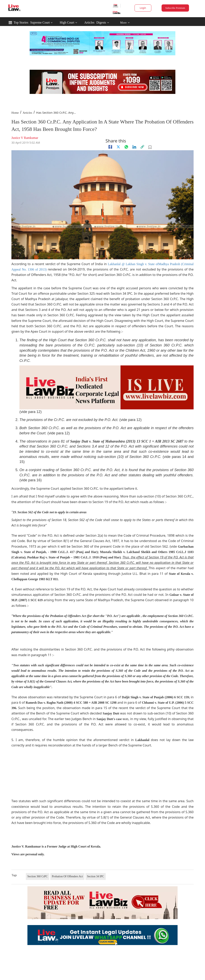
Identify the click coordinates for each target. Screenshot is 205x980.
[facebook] (110, 147)
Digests (101, 22)
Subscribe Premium (175, 8)
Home (15, 113)
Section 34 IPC (96, 876)
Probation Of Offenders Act (67, 876)
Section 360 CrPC (38, 876)
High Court (67, 22)
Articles (89, 22)
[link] (142, 147)
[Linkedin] (134, 147)
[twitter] (118, 147)
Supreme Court (40, 22)
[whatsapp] (126, 147)
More (125, 23)
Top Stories (21, 22)
